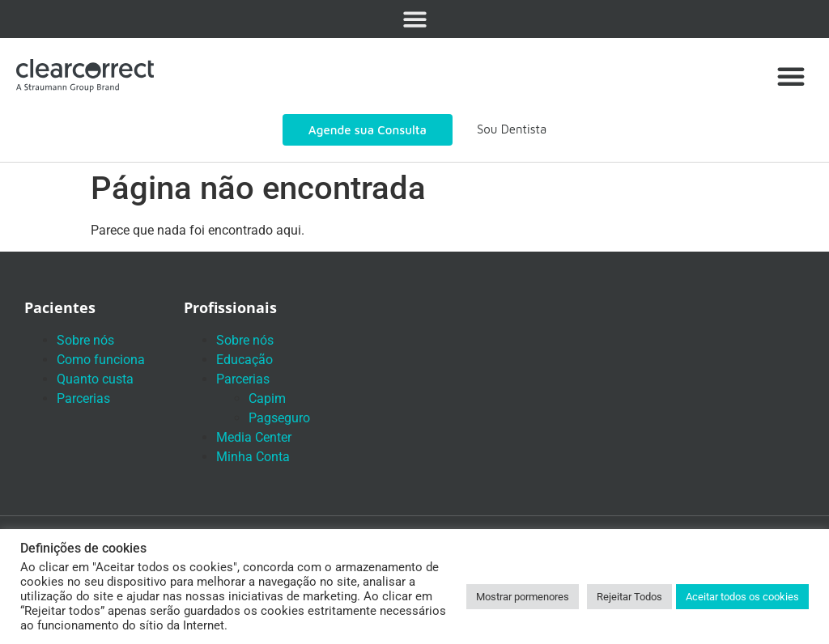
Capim (267, 398)
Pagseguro (279, 418)
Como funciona (101, 360)
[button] (415, 19)
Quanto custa (95, 379)
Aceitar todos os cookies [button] (742, 597)
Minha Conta (253, 457)
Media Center (254, 437)
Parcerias (83, 398)
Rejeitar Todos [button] (629, 597)
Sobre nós (85, 340)
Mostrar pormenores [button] (523, 597)
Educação (244, 360)
